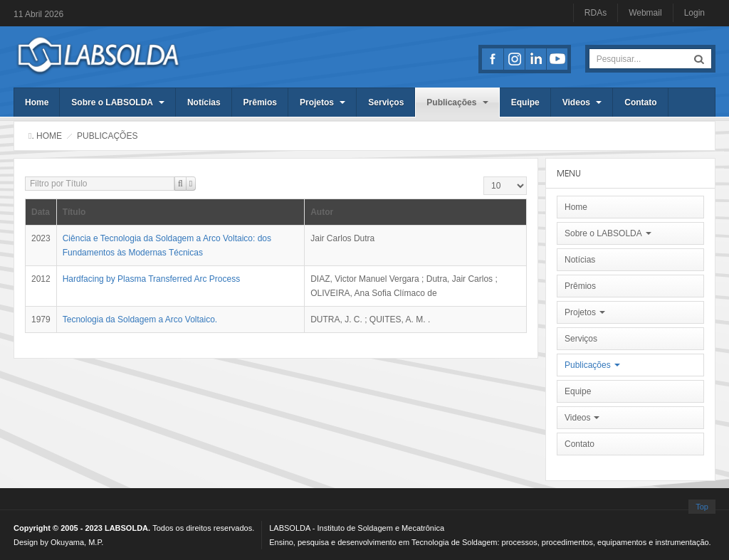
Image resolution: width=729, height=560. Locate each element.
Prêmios (260, 102)
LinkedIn (535, 59)
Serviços (386, 102)
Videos (582, 102)
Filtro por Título (25, 177)
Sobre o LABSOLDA (118, 102)
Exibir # (484, 177)
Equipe (525, 102)
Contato (640, 102)
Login (694, 13)
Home (37, 102)
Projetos (322, 102)
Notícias (204, 102)
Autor (322, 212)
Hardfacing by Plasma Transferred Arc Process (151, 279)
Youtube (557, 59)
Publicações (457, 102)
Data (41, 212)
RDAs (596, 13)
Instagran (514, 59)
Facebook (493, 59)
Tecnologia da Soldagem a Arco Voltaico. (140, 319)
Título (74, 212)
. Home (47, 136)
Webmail (645, 13)
